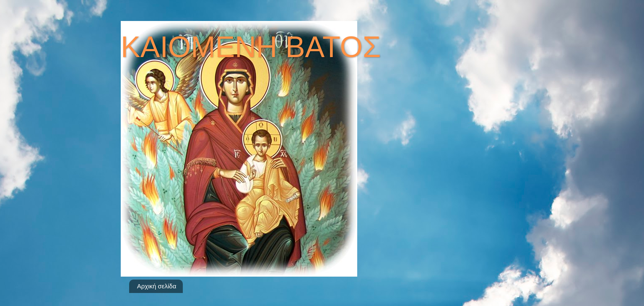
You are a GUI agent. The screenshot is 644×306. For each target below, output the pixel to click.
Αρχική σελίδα (157, 286)
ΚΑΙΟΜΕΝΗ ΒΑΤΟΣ (251, 47)
